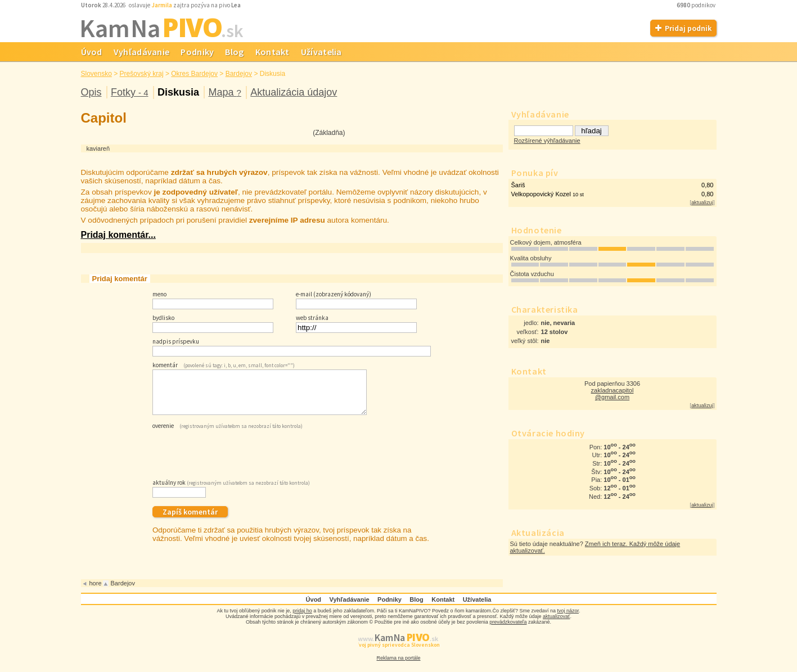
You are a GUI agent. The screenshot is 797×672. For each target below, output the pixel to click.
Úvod (92, 52)
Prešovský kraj (142, 74)
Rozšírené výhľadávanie (547, 141)
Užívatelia (321, 52)
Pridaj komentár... (118, 235)
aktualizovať (556, 625)
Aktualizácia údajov (294, 92)
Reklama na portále (398, 666)
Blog (234, 52)
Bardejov (239, 74)
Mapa (224, 92)
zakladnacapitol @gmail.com (613, 394)
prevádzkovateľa (508, 630)
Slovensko (96, 74)
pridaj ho (302, 619)
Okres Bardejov (194, 74)
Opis (91, 92)
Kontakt (273, 52)
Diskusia (178, 92)
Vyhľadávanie (142, 52)
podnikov (697, 5)
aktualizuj (702, 202)
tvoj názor (568, 619)
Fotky (130, 92)
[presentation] (238, 461)
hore (96, 592)
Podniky (197, 52)
